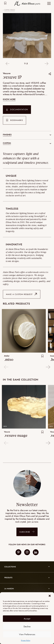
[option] (27, 36)
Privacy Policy (26, 640)
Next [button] (46, 64)
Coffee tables (10, 10)
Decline (27, 627)
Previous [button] (8, 64)
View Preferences (27, 634)
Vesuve (7, 73)
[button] (50, 596)
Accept (27, 619)
